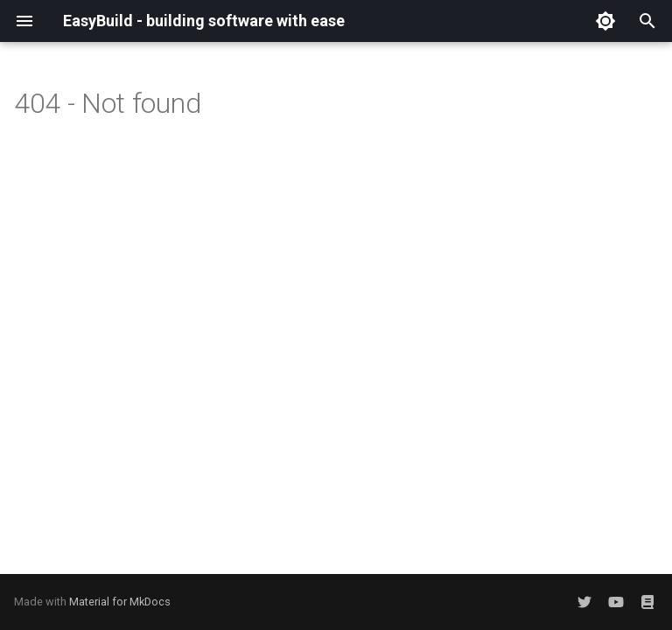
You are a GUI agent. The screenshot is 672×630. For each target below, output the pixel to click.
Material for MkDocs (120, 602)
